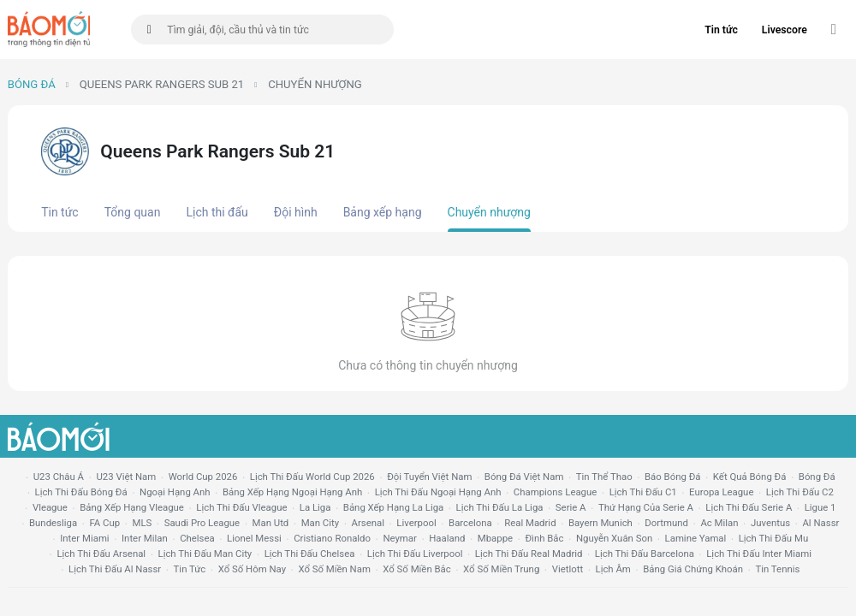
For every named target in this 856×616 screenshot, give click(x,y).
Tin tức (721, 30)
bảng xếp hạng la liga (393, 507)
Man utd (271, 523)
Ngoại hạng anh (175, 492)
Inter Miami (84, 538)
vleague (50, 507)
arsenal (368, 523)
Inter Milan (145, 538)
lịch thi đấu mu (773, 538)
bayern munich (600, 523)
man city (321, 523)
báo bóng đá (672, 477)
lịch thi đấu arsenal (101, 554)
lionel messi (254, 538)
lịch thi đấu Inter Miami (759, 554)
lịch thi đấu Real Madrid (529, 554)
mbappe (495, 538)
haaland (447, 538)
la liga (315, 507)
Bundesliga (53, 523)
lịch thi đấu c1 (643, 492)
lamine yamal (696, 538)
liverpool (416, 523)
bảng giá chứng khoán (693, 569)
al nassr (820, 523)
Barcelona (470, 523)
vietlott (568, 569)
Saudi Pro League (202, 523)
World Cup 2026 (203, 477)
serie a (571, 507)
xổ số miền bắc (416, 569)
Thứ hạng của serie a (646, 507)
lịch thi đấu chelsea (310, 554)
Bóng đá (32, 84)
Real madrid (530, 523)
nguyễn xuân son (614, 538)
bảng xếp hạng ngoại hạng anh (292, 492)
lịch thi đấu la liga (500, 507)
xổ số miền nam (334, 569)
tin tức (190, 569)
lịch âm (613, 569)
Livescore (785, 30)
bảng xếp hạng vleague (132, 507)
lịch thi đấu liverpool (415, 554)
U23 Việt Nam (126, 477)
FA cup (104, 523)
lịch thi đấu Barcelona (645, 554)
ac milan (719, 523)
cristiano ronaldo (332, 538)
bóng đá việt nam (524, 477)
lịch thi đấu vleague (241, 507)
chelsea (197, 538)
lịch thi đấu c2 (800, 492)
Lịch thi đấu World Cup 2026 (312, 477)
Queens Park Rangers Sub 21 (162, 84)
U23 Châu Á (59, 477)
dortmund (666, 523)
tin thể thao (604, 477)
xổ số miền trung (501, 569)
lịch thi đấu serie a (749, 507)
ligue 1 (820, 507)
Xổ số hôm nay (252, 569)
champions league (555, 492)
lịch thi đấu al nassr (115, 569)
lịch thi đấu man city (205, 554)
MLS (142, 523)
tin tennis (777, 569)
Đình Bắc (544, 538)
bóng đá (817, 477)
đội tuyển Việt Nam (429, 477)
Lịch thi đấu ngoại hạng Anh (438, 492)
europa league (721, 492)
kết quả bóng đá (750, 477)
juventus (770, 523)
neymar (399, 538)
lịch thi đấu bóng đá (81, 492)
